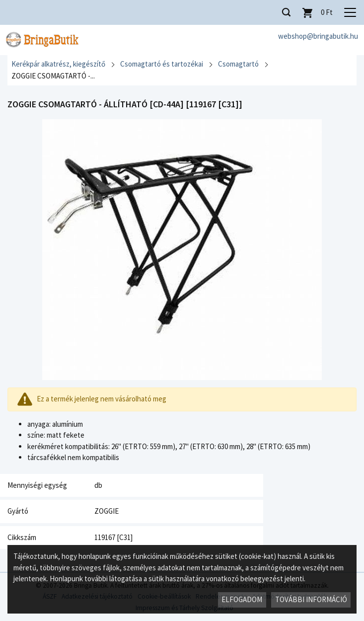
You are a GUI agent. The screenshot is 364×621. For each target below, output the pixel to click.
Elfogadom (242, 599)
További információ (311, 599)
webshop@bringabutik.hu (318, 36)
